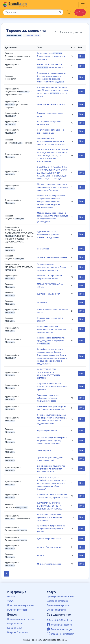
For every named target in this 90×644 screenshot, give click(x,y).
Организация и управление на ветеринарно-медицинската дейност (51, 529)
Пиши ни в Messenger (60, 629)
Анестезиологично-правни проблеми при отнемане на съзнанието (50, 517)
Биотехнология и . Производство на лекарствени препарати (51, 56)
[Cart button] (69, 12)
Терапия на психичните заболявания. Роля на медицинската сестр (48, 398)
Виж (81, 56)
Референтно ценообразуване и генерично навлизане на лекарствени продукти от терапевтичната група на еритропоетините (51, 202)
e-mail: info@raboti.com (60, 620)
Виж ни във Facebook (59, 625)
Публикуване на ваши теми (61, 597)
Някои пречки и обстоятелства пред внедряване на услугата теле (51, 341)
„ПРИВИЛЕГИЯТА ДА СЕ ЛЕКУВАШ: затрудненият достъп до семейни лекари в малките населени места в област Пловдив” (52, 483)
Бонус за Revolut (16, 624)
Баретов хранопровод (47, 431)
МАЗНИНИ (42, 303)
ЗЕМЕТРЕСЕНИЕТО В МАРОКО (51, 105)
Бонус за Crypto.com (17, 632)
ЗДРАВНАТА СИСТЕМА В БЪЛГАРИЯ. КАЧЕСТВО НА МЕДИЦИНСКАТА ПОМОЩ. (49, 506)
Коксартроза (43, 249)
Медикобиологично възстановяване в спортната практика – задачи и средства (51, 141)
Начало (11, 597)
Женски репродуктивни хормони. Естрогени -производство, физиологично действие (52, 441)
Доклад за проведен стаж (49, 539)
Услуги (11, 601)
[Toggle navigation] (83, 5)
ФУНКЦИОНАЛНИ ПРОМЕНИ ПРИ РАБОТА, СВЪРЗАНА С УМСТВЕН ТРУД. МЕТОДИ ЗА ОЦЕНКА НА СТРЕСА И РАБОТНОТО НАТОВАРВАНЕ (53, 156)
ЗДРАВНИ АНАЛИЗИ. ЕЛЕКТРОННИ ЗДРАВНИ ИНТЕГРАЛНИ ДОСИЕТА (48, 234)
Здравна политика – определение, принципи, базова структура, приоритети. (52, 267)
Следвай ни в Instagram (61, 634)
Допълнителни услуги (58, 605)
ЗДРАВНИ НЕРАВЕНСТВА (49, 294)
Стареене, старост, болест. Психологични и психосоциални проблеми (52, 387)
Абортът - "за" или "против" (49, 547)
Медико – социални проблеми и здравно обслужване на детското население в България (52, 187)
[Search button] (60, 12)
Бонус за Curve (15, 628)
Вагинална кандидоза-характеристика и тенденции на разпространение (52, 329)
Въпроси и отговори (17, 610)
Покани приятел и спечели (21, 619)
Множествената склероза (49, 564)
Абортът (41, 556)
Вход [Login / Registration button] (80, 12)
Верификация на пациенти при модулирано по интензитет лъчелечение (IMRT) (51, 469)
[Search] (33, 12)
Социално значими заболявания (52, 257)
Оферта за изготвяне (57, 601)
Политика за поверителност (21, 605)
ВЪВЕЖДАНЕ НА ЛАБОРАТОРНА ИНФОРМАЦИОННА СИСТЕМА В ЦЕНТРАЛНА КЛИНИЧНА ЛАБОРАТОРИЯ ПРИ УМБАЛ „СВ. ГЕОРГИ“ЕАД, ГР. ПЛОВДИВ (52, 173)
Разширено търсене (32, 35)
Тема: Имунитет (44, 450)
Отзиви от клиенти (56, 610)
